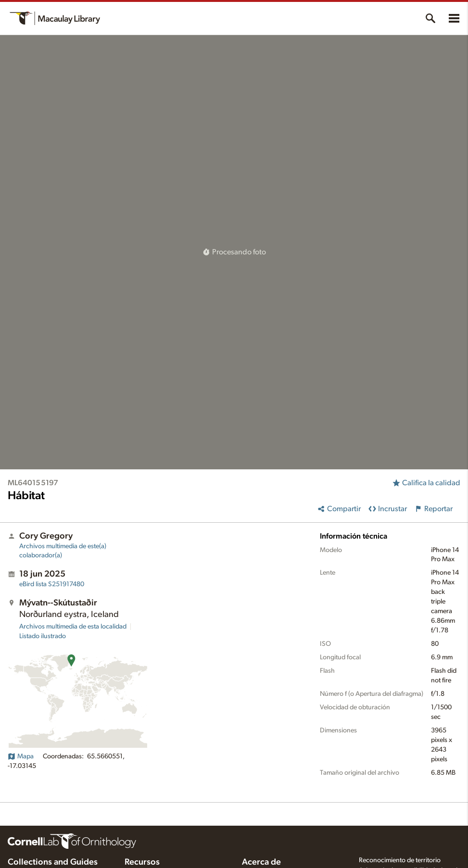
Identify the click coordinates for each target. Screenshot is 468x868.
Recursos (142, 862)
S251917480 (52, 584)
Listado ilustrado (43, 636)
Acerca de (261, 862)
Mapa (21, 756)
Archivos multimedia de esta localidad (73, 627)
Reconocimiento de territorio (400, 860)
